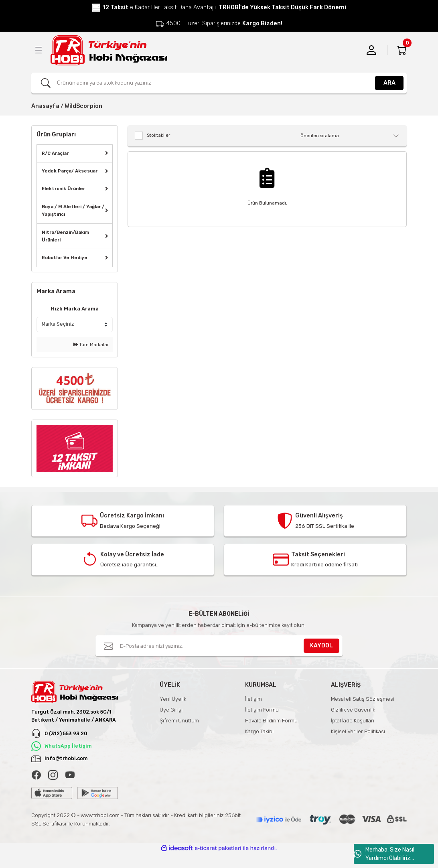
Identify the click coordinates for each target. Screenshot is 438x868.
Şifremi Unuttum (179, 721)
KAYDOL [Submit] (321, 646)
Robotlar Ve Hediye (65, 258)
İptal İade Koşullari (353, 721)
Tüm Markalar (91, 345)
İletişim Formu (262, 710)
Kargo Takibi (259, 731)
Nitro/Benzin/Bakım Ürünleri (65, 236)
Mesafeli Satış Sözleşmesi (363, 699)
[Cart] (402, 50)
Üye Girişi (171, 710)
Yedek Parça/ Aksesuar (70, 171)
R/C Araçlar (55, 153)
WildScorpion (83, 106)
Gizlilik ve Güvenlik (353, 710)
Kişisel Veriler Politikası (358, 731)
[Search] (219, 83)
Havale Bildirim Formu (271, 721)
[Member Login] (371, 50)
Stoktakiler (158, 135)
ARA (389, 83)
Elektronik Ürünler (63, 189)
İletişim (253, 699)
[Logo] (109, 50)
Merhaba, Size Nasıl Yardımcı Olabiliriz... (384, 854)
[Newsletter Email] (219, 646)
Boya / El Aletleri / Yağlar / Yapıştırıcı (73, 210)
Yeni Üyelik (173, 699)
